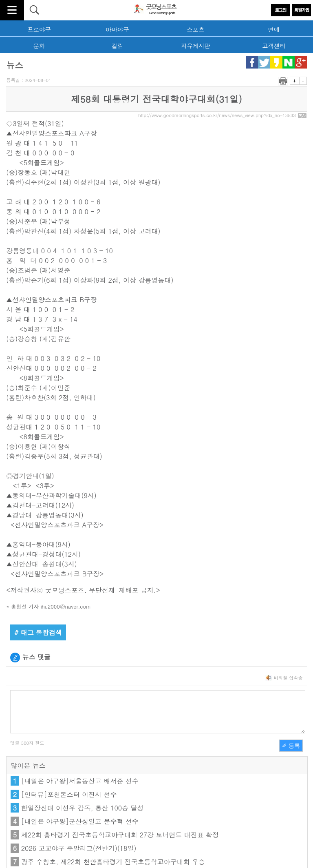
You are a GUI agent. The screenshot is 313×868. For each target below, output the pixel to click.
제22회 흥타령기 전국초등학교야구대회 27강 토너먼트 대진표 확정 (120, 835)
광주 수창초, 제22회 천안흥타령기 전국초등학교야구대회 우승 (113, 862)
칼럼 (118, 46)
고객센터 (274, 46)
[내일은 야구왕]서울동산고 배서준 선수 (80, 781)
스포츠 (195, 29)
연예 (274, 29)
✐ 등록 (291, 746)
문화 (39, 46)
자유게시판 (196, 46)
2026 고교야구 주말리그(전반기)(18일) (79, 848)
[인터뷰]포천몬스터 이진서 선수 (69, 794)
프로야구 (39, 29)
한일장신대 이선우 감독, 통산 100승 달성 (83, 808)
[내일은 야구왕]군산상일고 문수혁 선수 (80, 821)
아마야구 (117, 29)
